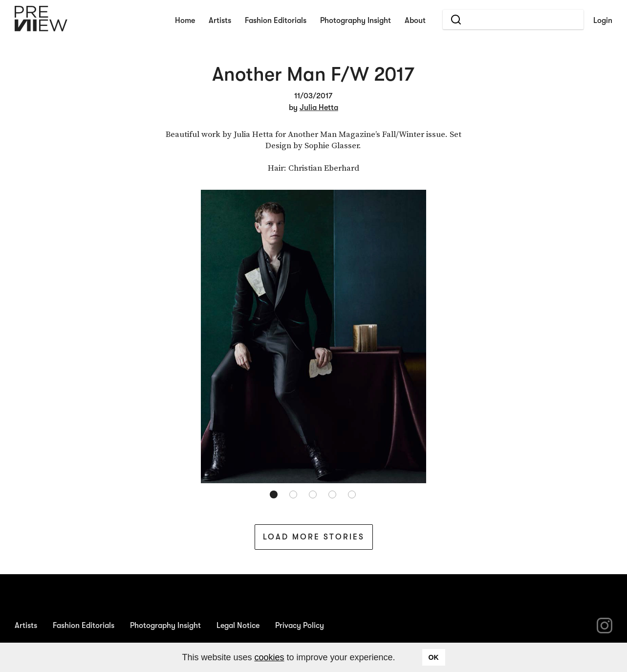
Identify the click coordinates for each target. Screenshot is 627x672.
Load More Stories (314, 537)
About (415, 21)
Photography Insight (356, 21)
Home (185, 21)
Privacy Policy (300, 626)
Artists (220, 21)
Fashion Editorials (276, 21)
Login (603, 21)
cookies (269, 657)
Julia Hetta (319, 108)
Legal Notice (238, 626)
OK (434, 657)
